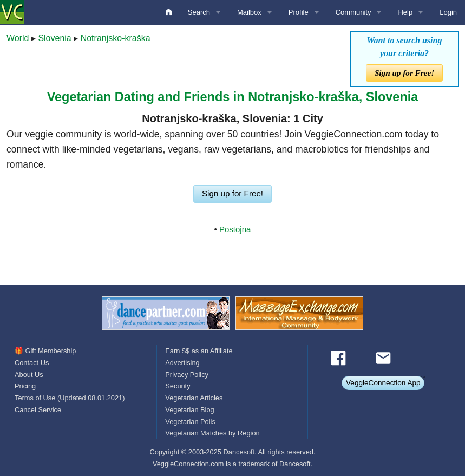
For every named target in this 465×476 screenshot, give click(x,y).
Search (199, 12)
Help (405, 12)
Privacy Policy (187, 375)
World (18, 38)
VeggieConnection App (383, 383)
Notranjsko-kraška (116, 38)
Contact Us (32, 363)
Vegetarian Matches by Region (212, 433)
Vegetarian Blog (189, 410)
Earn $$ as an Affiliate (199, 351)
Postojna (235, 229)
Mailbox (249, 12)
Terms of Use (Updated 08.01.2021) (70, 398)
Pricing (25, 386)
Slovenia (54, 38)
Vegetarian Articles (194, 398)
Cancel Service (38, 410)
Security (178, 386)
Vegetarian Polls (190, 422)
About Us (29, 375)
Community (353, 12)
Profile (299, 12)
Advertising (182, 363)
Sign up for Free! (404, 73)
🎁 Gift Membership (45, 351)
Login (448, 12)
